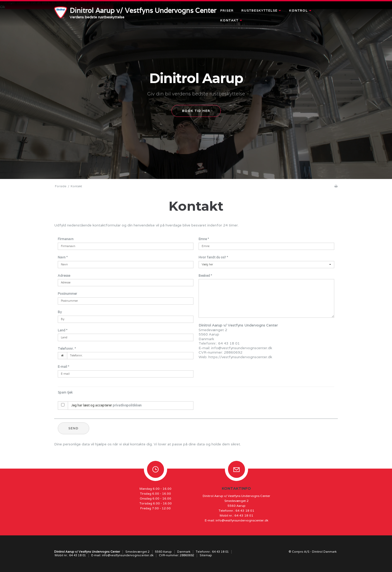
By (60, 312)
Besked (205, 276)
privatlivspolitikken (127, 405)
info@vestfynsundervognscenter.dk (242, 348)
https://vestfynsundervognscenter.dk (240, 357)
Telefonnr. (67, 349)
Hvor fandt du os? (213, 257)
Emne (204, 239)
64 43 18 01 (245, 510)
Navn (63, 257)
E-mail (63, 367)
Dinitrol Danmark (324, 552)
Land (63, 330)
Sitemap (206, 555)
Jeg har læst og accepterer (106, 405)
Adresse (64, 276)
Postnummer (67, 294)
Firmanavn (66, 239)
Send (73, 428)
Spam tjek (65, 392)
